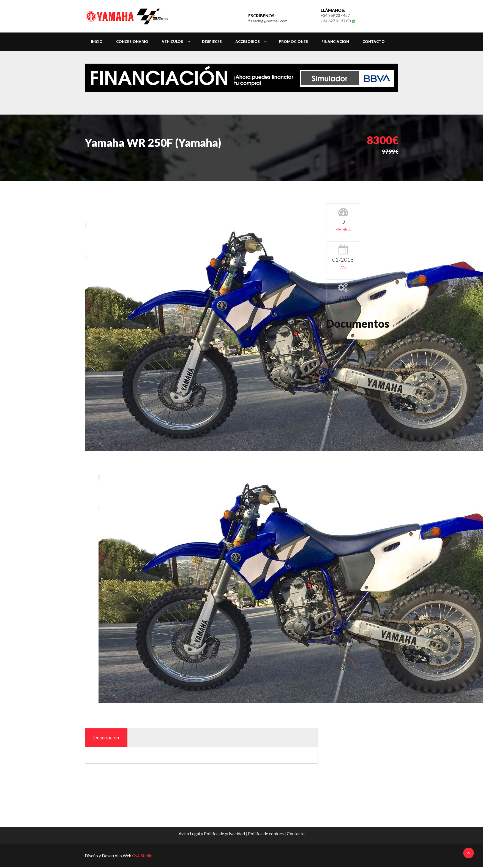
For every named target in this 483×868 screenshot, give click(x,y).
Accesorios (248, 42)
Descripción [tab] (107, 738)
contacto (374, 42)
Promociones (293, 42)
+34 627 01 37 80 (336, 21)
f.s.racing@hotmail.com (268, 21)
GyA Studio (142, 856)
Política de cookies (266, 834)
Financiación (335, 42)
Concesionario (132, 42)
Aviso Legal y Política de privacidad (212, 834)
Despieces (212, 42)
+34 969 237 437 (335, 16)
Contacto (296, 834)
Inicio (97, 42)
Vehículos (172, 42)
